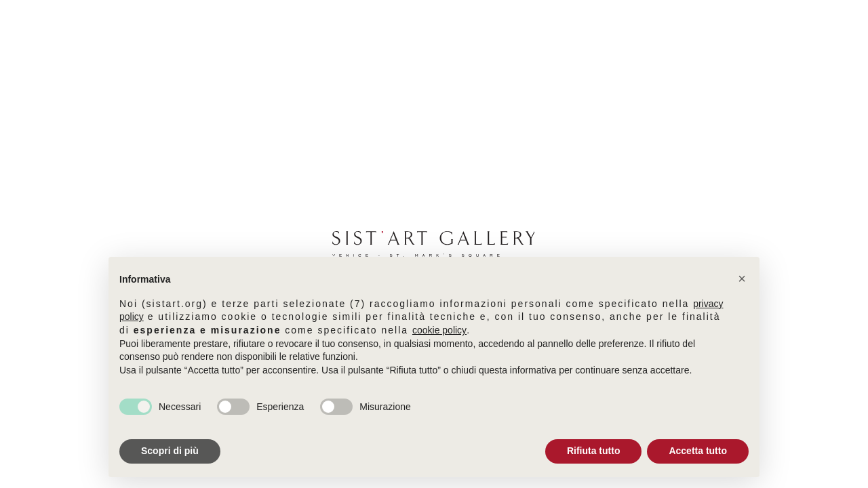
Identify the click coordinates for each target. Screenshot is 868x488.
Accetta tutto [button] (698, 451)
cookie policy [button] (439, 330)
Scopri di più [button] (170, 451)
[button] (742, 279)
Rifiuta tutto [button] (594, 451)
